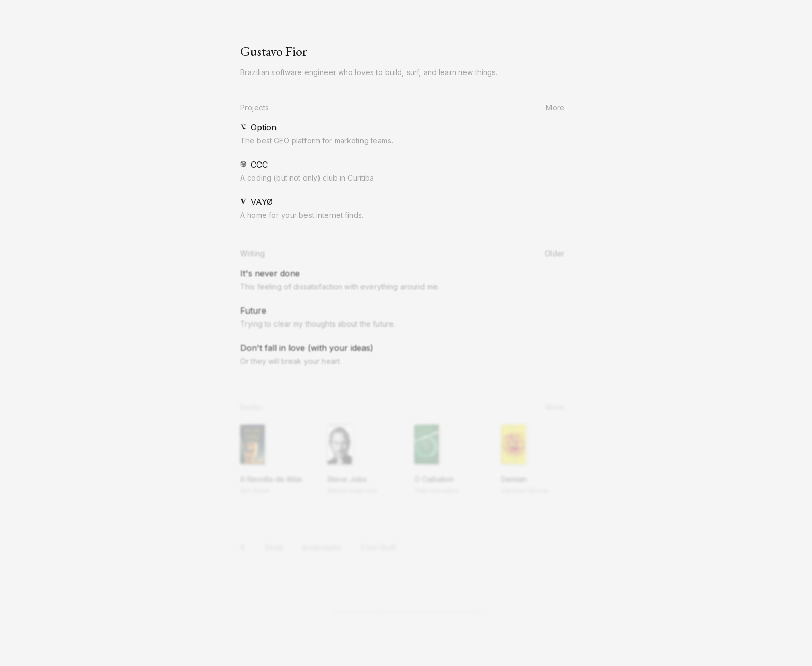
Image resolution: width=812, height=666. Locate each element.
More (559, 108)
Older (558, 254)
